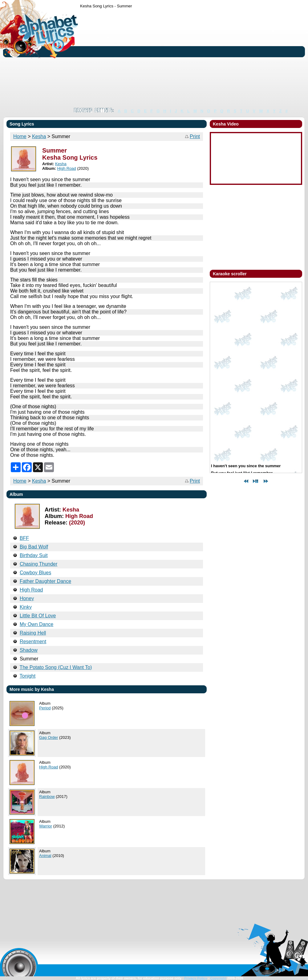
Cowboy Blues (35, 573)
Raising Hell (33, 633)
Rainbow (47, 797)
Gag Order (49, 737)
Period (45, 708)
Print (195, 136)
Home (20, 136)
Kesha (39, 136)
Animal (45, 856)
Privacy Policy (196, 978)
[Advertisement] (144, 58)
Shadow (29, 650)
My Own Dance (36, 624)
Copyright (218, 978)
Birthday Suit (34, 555)
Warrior (46, 826)
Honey (27, 598)
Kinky (26, 607)
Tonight (28, 676)
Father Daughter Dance (45, 581)
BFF (24, 538)
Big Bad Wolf (34, 547)
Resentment (33, 641)
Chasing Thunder (38, 564)
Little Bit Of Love (38, 616)
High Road (66, 168)
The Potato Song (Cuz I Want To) (56, 667)
